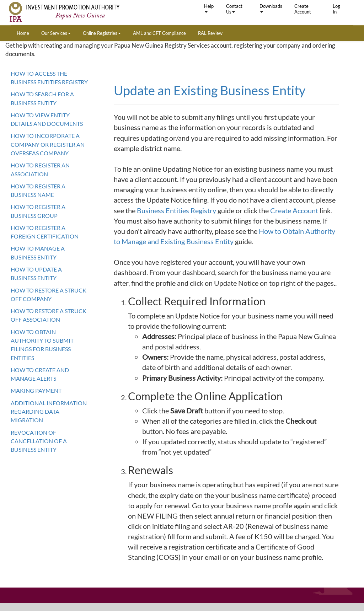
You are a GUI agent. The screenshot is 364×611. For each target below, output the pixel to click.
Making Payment (36, 390)
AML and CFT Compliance (159, 33)
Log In (336, 9)
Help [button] (209, 8)
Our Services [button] (56, 33)
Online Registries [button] (102, 33)
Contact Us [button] (234, 9)
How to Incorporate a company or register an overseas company (48, 144)
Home (23, 33)
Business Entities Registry (177, 210)
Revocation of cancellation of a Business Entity (39, 441)
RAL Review (210, 33)
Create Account (303, 9)
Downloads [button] (271, 8)
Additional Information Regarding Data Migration (49, 412)
